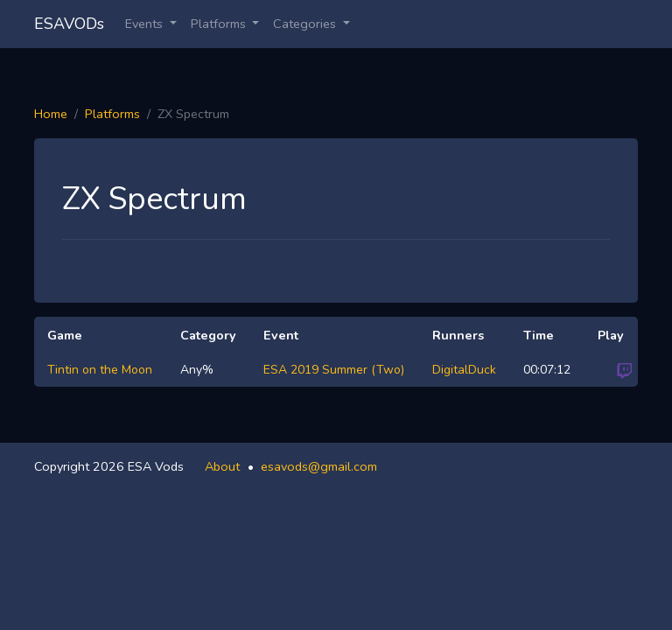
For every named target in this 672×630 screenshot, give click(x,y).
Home (51, 114)
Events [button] (146, 24)
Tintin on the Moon (100, 370)
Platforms (112, 114)
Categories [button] (306, 24)
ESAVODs (69, 24)
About (222, 466)
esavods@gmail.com (319, 466)
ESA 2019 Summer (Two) (334, 370)
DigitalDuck (464, 370)
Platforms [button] (220, 24)
